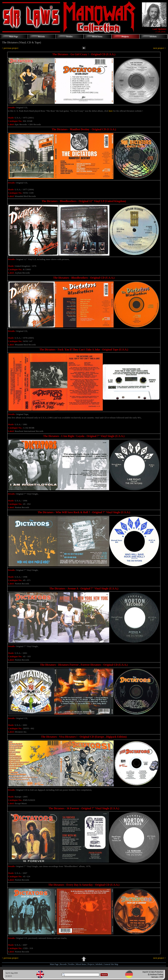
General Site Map (111, 964)
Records (63, 964)
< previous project (10, 48)
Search (104, 975)
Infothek (99, 964)
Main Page (54, 964)
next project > (160, 48)
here (111, 111)
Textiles (71, 964)
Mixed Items (81, 964)
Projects (91, 964)
